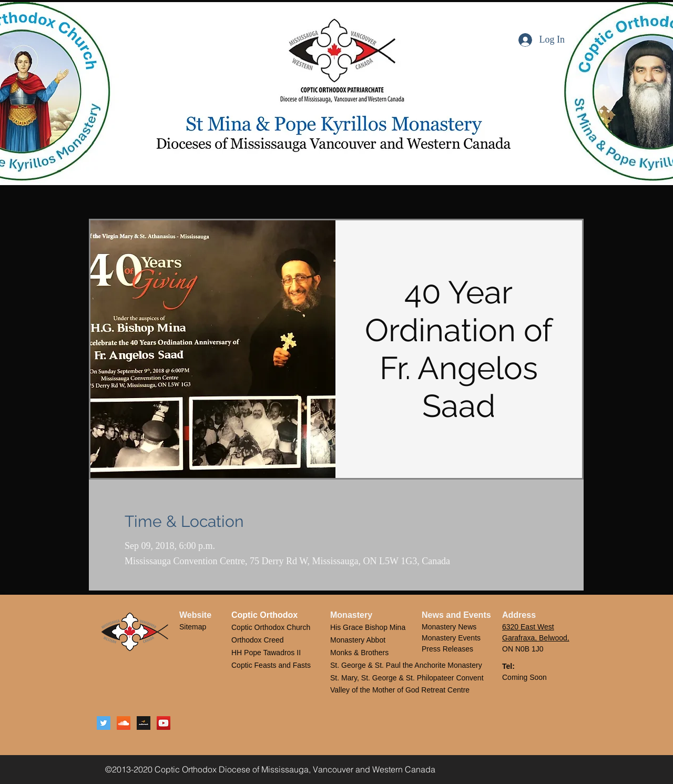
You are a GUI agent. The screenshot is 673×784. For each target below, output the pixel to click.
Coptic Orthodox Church (271, 627)
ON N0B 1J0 (523, 649)
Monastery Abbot (358, 640)
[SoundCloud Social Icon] (124, 723)
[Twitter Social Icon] (104, 723)
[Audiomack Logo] (144, 723)
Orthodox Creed (258, 640)
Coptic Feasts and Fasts (272, 665)
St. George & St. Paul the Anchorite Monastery (406, 665)
